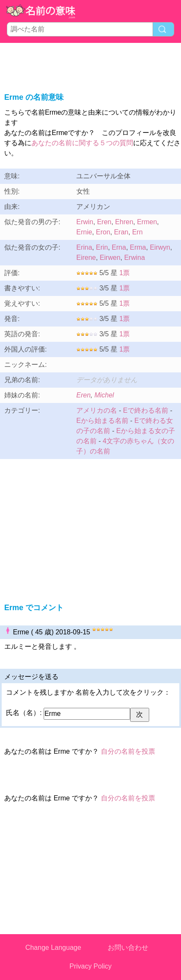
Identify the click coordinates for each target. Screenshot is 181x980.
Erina (84, 247)
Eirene (86, 258)
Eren (104, 222)
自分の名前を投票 (128, 751)
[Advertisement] (91, 66)
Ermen (147, 222)
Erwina (135, 258)
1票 (125, 273)
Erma (138, 247)
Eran (121, 232)
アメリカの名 (97, 410)
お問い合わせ (128, 948)
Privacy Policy (91, 966)
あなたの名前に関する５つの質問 (82, 143)
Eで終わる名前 (146, 410)
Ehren (124, 222)
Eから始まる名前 (102, 421)
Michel (104, 395)
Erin (102, 247)
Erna (119, 247)
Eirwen (110, 258)
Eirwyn (160, 247)
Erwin (85, 222)
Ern (138, 232)
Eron (103, 232)
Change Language (53, 948)
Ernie (84, 232)
